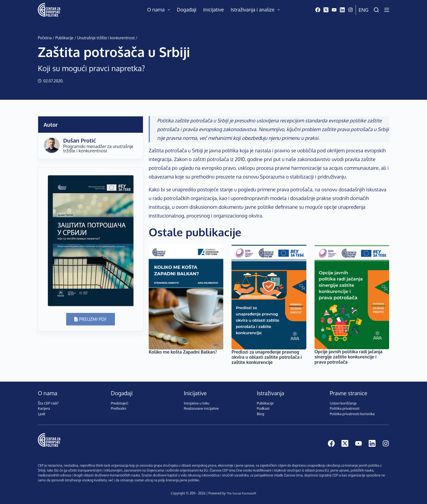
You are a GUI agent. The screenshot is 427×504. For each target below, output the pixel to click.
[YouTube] (334, 10)
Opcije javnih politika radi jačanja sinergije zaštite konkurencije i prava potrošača (349, 357)
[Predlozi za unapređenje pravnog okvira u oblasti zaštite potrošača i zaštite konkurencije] (269, 297)
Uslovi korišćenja (343, 403)
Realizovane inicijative (201, 408)
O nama (160, 10)
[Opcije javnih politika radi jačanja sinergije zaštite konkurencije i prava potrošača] (352, 297)
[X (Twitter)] (326, 10)
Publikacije (64, 38)
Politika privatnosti (345, 408)
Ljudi (42, 414)
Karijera (44, 408)
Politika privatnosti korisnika (352, 414)
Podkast (263, 408)
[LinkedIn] (342, 10)
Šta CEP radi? (48, 403)
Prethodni (119, 408)
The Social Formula (240, 493)
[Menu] (387, 10)
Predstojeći (120, 403)
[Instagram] (350, 10)
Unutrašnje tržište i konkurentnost (106, 38)
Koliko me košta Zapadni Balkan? (183, 352)
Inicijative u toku (197, 403)
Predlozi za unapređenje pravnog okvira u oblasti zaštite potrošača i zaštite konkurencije (267, 357)
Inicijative (213, 10)
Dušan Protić (80, 140)
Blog (260, 414)
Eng (364, 10)
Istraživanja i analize (256, 10)
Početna (45, 38)
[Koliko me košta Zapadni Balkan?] (186, 297)
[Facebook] (318, 10)
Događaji (187, 10)
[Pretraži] (376, 10)
